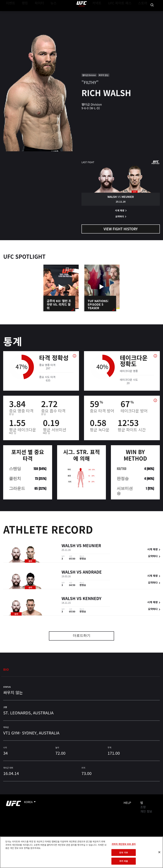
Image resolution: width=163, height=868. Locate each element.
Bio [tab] (6, 669)
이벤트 (10, 13)
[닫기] (159, 852)
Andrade (92, 573)
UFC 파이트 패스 (124, 13)
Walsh (69, 546)
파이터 (37, 13)
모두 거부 (124, 853)
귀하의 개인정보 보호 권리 (124, 844)
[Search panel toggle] (152, 13)
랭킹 (22, 13)
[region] (81, 852)
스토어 (144, 13)
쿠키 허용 (124, 861)
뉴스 (49, 13)
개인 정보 (146, 811)
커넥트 (104, 13)
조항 (143, 807)
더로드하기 (82, 636)
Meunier (92, 546)
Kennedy (92, 599)
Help (127, 803)
